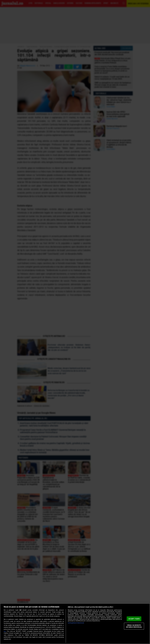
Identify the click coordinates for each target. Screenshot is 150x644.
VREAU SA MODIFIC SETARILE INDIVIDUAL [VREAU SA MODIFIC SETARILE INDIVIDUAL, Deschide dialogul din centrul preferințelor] (134, 626)
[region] (75, 624)
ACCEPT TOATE (134, 619)
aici (5, 631)
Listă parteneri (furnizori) (76, 623)
